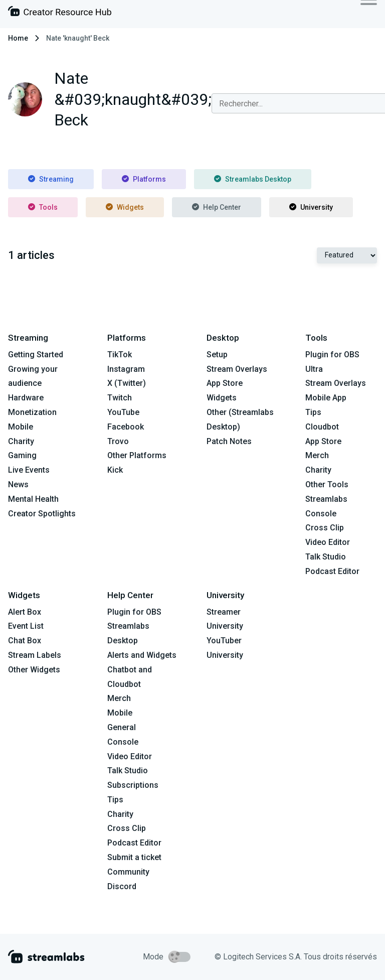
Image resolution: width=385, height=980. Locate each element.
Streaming (51, 179)
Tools (43, 207)
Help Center (217, 207)
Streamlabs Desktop (253, 179)
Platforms (144, 179)
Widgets (125, 207)
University (311, 207)
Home (18, 38)
